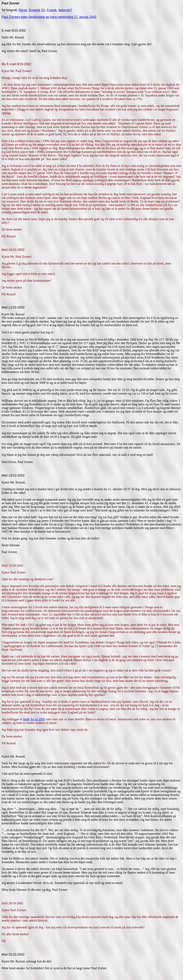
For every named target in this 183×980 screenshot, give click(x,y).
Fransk (52, 10)
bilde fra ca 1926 (34, 719)
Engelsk (35, 10)
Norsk (23, 10)
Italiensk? (65, 10)
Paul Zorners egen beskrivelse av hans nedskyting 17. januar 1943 (49, 17)
